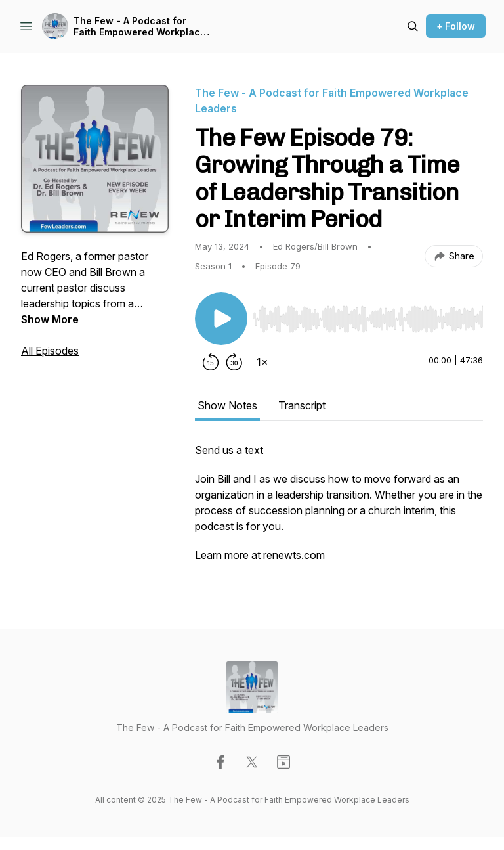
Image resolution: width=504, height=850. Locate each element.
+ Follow (456, 26)
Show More (50, 319)
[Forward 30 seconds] (234, 362)
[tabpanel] (339, 509)
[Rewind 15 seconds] (211, 362)
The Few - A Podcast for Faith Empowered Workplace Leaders (140, 27)
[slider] (368, 319)
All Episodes (50, 351)
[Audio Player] (368, 315)
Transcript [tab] (302, 405)
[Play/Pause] (221, 319)
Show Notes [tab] (227, 405)
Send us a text (229, 450)
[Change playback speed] (262, 362)
